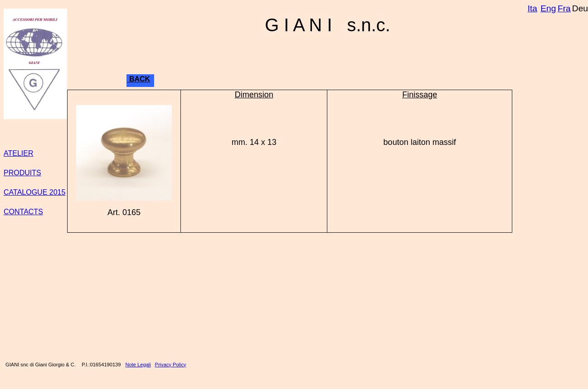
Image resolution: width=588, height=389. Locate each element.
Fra (564, 8)
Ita (532, 8)
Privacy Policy (171, 365)
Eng (548, 8)
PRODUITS (22, 173)
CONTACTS (23, 212)
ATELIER (19, 153)
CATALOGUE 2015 (34, 192)
